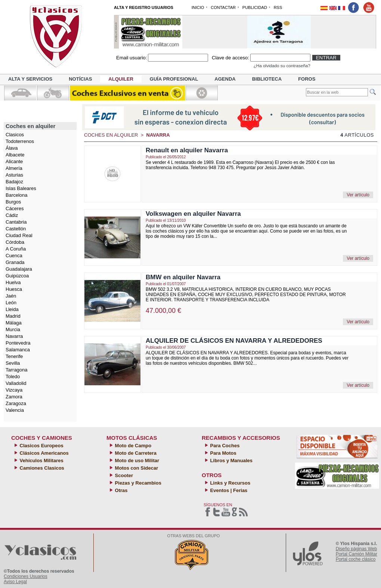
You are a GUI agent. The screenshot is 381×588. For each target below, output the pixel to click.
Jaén (11, 296)
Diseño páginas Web (357, 549)
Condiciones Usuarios (26, 576)
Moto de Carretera (135, 453)
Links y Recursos (230, 483)
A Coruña (16, 249)
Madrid (13, 316)
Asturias (14, 175)
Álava (12, 148)
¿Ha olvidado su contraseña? (282, 66)
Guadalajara (19, 269)
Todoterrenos (20, 141)
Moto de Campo (132, 446)
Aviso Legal (15, 582)
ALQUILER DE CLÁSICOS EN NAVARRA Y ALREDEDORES (234, 341)
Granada (15, 262)
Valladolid (16, 383)
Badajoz (14, 182)
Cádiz (12, 215)
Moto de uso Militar (136, 461)
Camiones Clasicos (41, 468)
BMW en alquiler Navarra (183, 277)
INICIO (198, 7)
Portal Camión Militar (357, 554)
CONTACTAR (223, 7)
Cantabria (16, 222)
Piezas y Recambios (137, 483)
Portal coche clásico (356, 559)
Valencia (15, 410)
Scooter (123, 475)
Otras (121, 490)
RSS (278, 7)
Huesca (14, 289)
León (11, 303)
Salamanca (18, 350)
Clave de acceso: (230, 58)
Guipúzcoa (17, 276)
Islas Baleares (21, 188)
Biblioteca (267, 79)
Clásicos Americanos (44, 453)
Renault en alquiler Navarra (187, 150)
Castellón (16, 229)
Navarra (14, 336)
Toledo (13, 377)
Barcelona (17, 195)
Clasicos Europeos (41, 446)
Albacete (15, 155)
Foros (307, 79)
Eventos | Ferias (228, 490)
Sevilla (13, 363)
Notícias (80, 79)
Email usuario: (131, 58)
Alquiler (121, 79)
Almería (14, 168)
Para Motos (223, 453)
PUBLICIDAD (255, 7)
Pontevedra (18, 343)
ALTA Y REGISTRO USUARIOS (144, 7)
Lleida (12, 309)
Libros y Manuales (231, 461)
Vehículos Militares (41, 461)
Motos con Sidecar (136, 468)
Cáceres (15, 209)
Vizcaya (14, 390)
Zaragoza (16, 403)
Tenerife (14, 356)
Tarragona (17, 370)
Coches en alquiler (111, 135)
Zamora (14, 397)
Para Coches (224, 446)
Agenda (225, 79)
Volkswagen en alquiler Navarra (193, 214)
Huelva (13, 282)
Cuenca (14, 256)
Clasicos (15, 135)
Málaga (14, 323)
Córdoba (15, 242)
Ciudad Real (19, 235)
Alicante (14, 161)
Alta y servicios (30, 79)
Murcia (13, 329)
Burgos (13, 202)
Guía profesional (174, 79)
